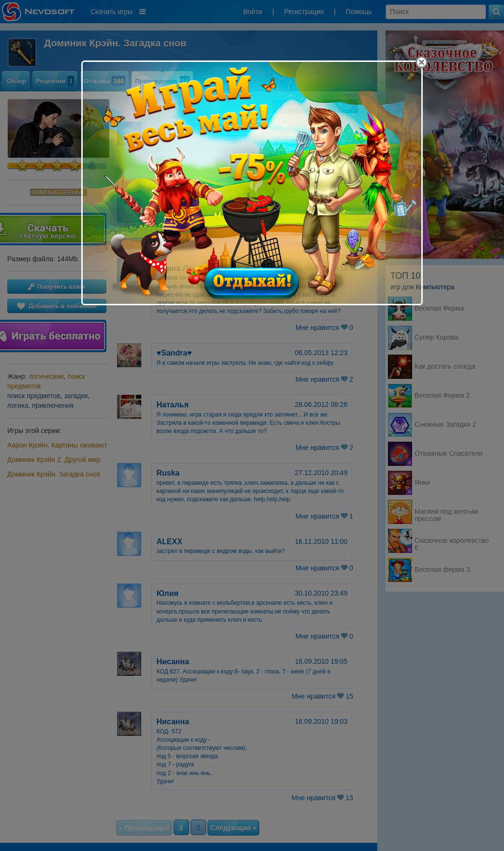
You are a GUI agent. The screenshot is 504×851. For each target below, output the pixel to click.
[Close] (422, 62)
